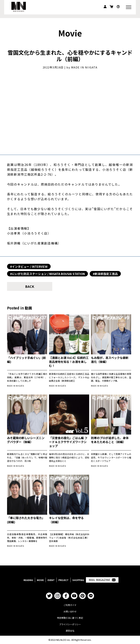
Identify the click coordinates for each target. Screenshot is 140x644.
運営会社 (70, 631)
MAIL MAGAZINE (102, 580)
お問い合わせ (70, 611)
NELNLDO (61, 640)
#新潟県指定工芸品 (105, 274)
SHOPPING (78, 580)
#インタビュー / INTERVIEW (29, 266)
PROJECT (63, 580)
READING (28, 580)
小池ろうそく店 (36, 233)
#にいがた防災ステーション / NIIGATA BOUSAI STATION (47, 274)
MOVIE (40, 580)
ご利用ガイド (70, 605)
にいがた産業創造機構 (41, 243)
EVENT (51, 580)
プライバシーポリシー (70, 624)
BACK (30, 286)
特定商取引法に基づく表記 (70, 618)
